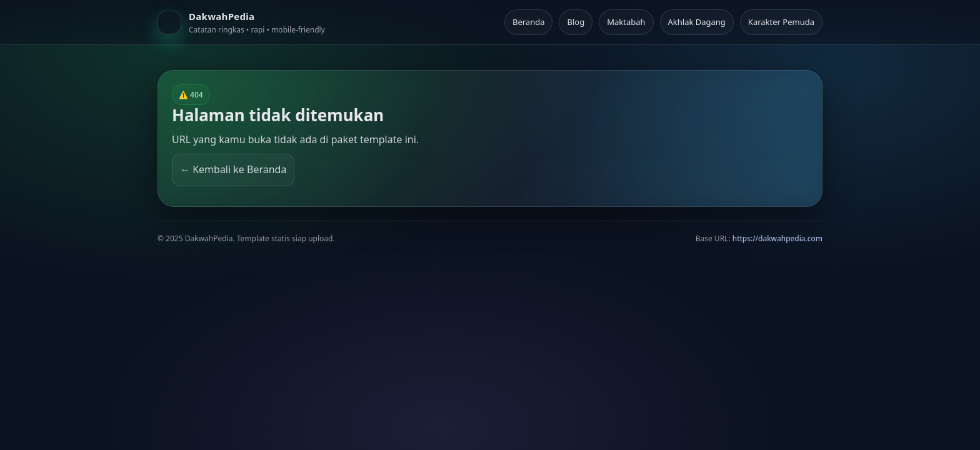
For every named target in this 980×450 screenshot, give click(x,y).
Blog (576, 22)
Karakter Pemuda (781, 22)
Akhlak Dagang (697, 22)
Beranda (529, 22)
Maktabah (626, 22)
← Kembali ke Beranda (233, 169)
